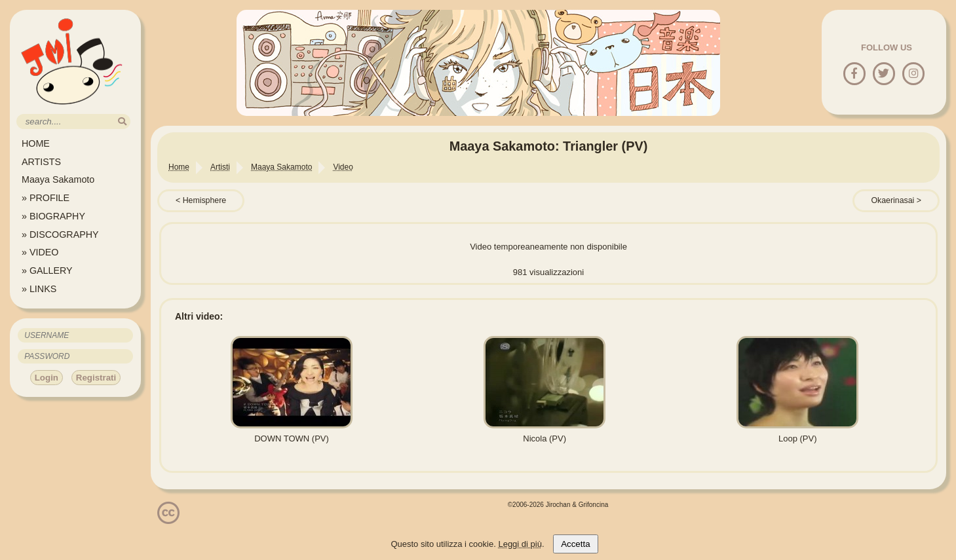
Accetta (575, 544)
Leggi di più (520, 544)
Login (47, 378)
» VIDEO (40, 252)
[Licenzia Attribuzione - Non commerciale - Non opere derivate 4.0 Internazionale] (168, 519)
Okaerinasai (892, 200)
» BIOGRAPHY (53, 216)
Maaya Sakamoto (58, 179)
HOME (36, 143)
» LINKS (39, 289)
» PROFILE (46, 198)
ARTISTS (41, 162)
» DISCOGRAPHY (60, 234)
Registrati (96, 378)
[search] (122, 121)
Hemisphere (205, 200)
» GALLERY (47, 271)
